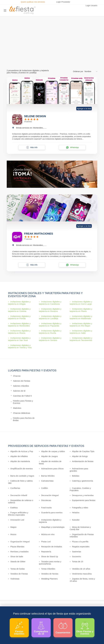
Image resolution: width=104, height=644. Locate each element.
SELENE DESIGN (35, 116)
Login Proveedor (63, 2)
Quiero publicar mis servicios (33, 2)
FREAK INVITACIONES (39, 234)
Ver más (51, 53)
